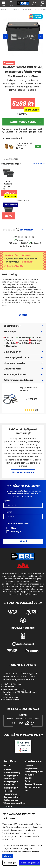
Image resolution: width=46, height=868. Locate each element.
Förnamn (8, 512)
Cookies (29, 766)
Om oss (29, 778)
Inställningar (10, 863)
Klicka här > (27, 262)
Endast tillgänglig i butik (31, 132)
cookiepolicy (8, 839)
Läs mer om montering (23, 472)
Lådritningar (10, 794)
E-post (7, 501)
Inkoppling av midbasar (11, 783)
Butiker (7, 769)
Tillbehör (15, 10)
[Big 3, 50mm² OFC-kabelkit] (31, 391)
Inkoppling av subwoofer (11, 777)
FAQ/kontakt (32, 769)
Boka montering (12, 773)
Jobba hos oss (11, 800)
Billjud (4, 10)
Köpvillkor (30, 775)
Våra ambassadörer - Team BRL (15, 805)
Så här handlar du (33, 789)
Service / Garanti (34, 784)
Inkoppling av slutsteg (11, 789)
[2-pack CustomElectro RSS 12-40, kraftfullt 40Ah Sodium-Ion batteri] (8, 185)
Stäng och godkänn (30, 863)
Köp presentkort (12, 797)
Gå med (23, 541)
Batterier (27, 10)
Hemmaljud (14, 532)
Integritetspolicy (34, 772)
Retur (28, 781)
